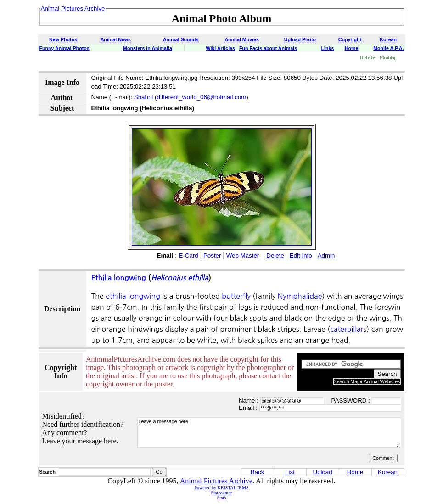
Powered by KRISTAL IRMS (222, 488)
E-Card (189, 255)
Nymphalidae (300, 296)
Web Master (243, 255)
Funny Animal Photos (64, 48)
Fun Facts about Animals (268, 48)
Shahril (144, 97)
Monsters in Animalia (148, 48)
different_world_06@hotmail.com (201, 97)
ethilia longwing (133, 296)
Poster (212, 255)
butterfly (236, 296)
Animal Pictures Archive (216, 481)
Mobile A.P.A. (388, 48)
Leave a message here (269, 432)
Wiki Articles (221, 48)
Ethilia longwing (119, 278)
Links (328, 48)
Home (352, 48)
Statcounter (222, 493)
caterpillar (347, 329)
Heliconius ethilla (180, 278)
